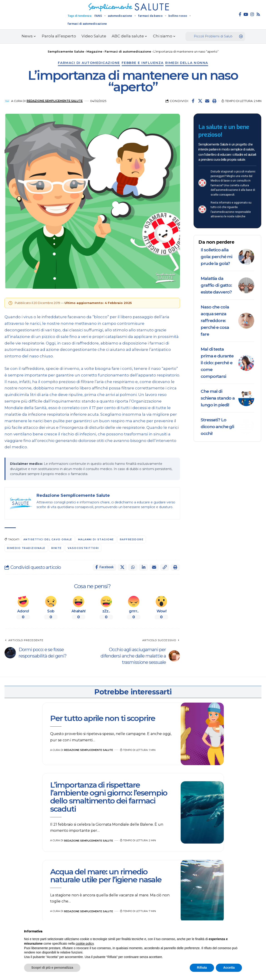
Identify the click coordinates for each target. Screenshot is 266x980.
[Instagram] (252, 14)
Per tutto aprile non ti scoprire (103, 718)
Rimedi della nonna (187, 63)
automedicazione (120, 16)
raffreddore (133, 539)
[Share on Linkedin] (143, 567)
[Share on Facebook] (193, 101)
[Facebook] (240, 14)
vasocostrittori (84, 548)
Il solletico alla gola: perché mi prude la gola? (216, 257)
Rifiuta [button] (202, 968)
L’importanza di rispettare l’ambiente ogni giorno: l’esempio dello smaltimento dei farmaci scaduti (109, 797)
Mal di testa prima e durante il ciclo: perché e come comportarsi (217, 363)
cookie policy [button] (85, 944)
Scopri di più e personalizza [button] (52, 968)
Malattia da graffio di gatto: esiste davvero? (216, 285)
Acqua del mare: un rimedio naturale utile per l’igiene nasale (106, 876)
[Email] (207, 101)
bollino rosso (178, 16)
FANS (98, 16)
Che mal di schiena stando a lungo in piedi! (218, 398)
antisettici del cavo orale (48, 539)
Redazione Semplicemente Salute (55, 101)
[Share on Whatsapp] (133, 567)
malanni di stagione (97, 539)
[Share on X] (200, 101)
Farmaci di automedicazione (89, 63)
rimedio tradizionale (26, 548)
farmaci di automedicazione (87, 24)
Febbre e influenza (143, 63)
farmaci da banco (150, 16)
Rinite (57, 548)
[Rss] (258, 14)
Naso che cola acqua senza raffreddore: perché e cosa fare (215, 321)
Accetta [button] (229, 968)
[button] (214, 101)
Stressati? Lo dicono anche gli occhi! (217, 427)
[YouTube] (246, 14)
